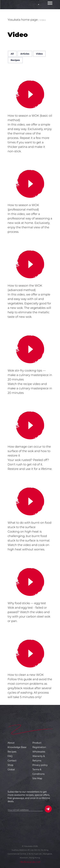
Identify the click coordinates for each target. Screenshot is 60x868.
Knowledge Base (17, 747)
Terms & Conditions (39, 772)
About (11, 743)
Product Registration (39, 745)
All (12, 54)
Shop (11, 765)
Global (11, 770)
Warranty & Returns (39, 758)
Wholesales (39, 752)
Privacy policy (40, 765)
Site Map (37, 778)
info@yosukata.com (30, 862)
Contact (12, 761)
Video (39, 54)
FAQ (10, 756)
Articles (25, 54)
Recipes (15, 60)
